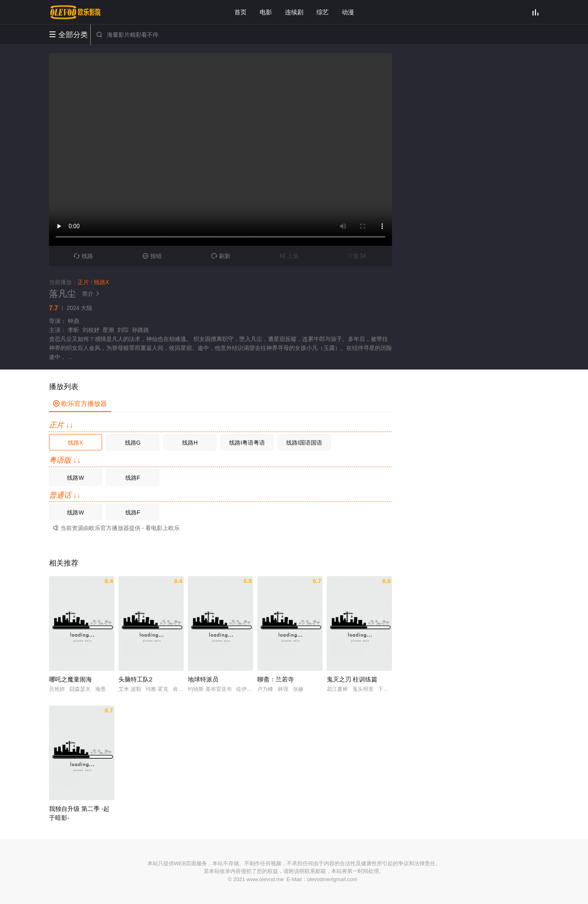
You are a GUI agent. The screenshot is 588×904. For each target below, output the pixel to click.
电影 (266, 12)
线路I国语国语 (304, 443)
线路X (75, 443)
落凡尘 (62, 294)
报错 (152, 256)
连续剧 (294, 12)
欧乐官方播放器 (80, 404)
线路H (190, 443)
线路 (84, 256)
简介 (92, 294)
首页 (241, 12)
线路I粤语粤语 (247, 443)
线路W (75, 478)
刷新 (221, 256)
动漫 (348, 12)
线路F (133, 478)
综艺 (323, 12)
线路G (133, 443)
